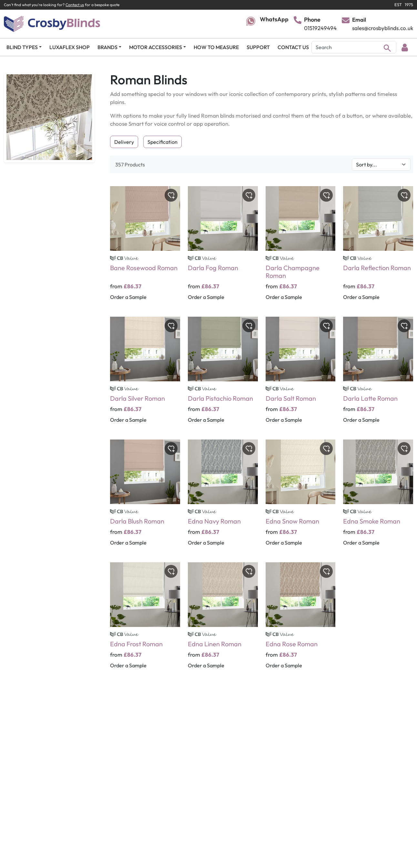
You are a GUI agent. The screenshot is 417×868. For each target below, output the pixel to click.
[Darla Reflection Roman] (378, 248)
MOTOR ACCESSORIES (156, 47)
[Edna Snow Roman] (301, 497)
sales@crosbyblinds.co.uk (383, 28)
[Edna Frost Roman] (145, 620)
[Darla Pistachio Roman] (223, 374)
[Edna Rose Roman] (301, 620)
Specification (163, 142)
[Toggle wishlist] (171, 195)
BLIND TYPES (22, 47)
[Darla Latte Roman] (378, 374)
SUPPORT (258, 47)
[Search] (354, 47)
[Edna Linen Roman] (223, 620)
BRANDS (107, 47)
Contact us (75, 5)
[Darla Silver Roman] (145, 374)
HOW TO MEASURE (216, 47)
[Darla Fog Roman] (223, 248)
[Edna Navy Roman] (223, 497)
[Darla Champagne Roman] (301, 248)
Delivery (124, 142)
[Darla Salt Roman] (301, 374)
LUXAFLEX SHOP (70, 47)
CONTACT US (293, 47)
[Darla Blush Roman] (145, 497)
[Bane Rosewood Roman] (145, 248)
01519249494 (320, 28)
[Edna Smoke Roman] (378, 497)
